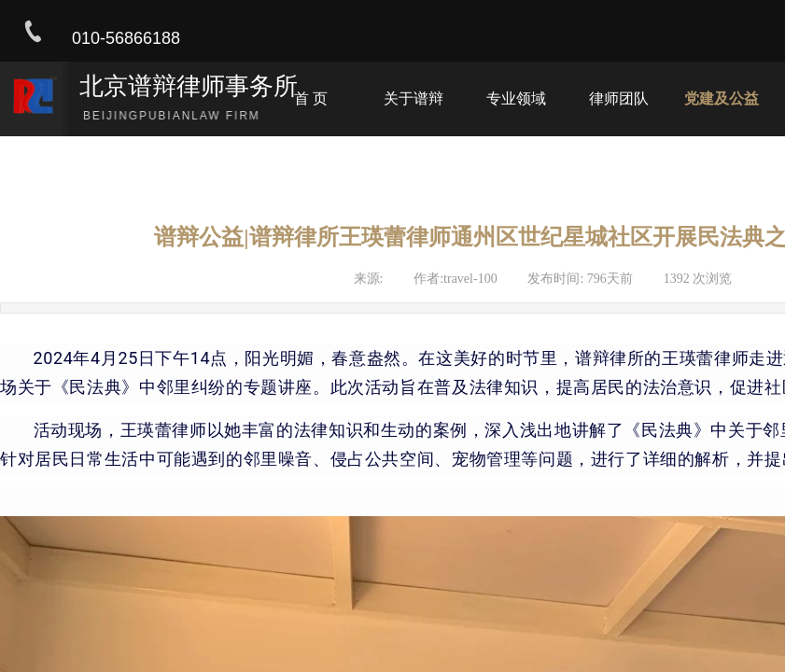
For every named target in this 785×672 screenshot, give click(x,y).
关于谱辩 (414, 98)
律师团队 (619, 98)
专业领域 (516, 98)
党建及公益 (722, 98)
